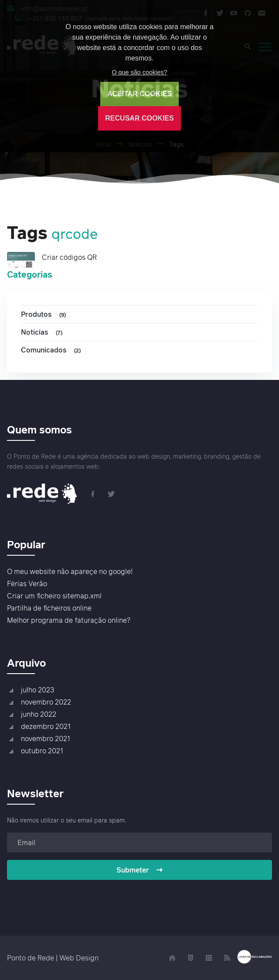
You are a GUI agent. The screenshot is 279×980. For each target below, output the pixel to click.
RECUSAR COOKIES (139, 118)
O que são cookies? (139, 72)
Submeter (140, 870)
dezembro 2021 (46, 726)
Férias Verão (27, 584)
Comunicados (52, 350)
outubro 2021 (42, 751)
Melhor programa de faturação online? (69, 620)
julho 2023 (37, 690)
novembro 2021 (46, 738)
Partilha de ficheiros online (49, 608)
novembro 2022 (46, 702)
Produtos (45, 314)
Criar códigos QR (69, 257)
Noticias (43, 332)
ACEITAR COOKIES (139, 94)
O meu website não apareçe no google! (70, 571)
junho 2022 (39, 714)
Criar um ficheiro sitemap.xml (54, 596)
